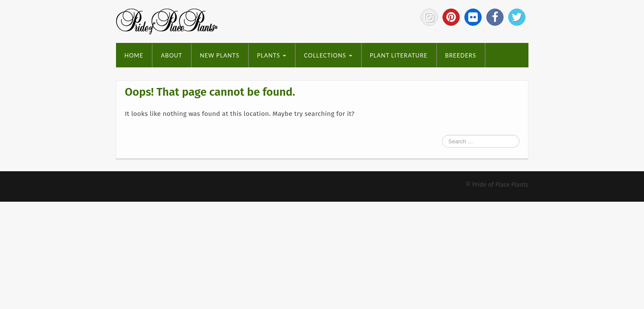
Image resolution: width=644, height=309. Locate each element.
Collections (328, 55)
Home (134, 55)
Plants (272, 55)
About (171, 55)
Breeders (461, 55)
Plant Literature (399, 55)
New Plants (220, 55)
